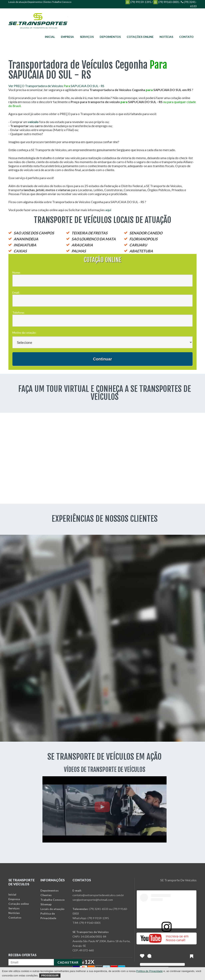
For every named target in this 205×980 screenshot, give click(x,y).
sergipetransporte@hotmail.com (93, 900)
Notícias (166, 37)
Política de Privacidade (150, 971)
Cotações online (140, 37)
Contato (186, 37)
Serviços (87, 37)
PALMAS (79, 251)
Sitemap (46, 904)
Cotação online (19, 904)
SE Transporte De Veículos (178, 880)
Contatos (15, 917)
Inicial (50, 37)
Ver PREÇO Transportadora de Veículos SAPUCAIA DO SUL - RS (56, 86)
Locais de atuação (18, 2)
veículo (33, 122)
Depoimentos (35, 2)
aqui (108, 210)
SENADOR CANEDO (146, 233)
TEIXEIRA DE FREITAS (89, 233)
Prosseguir (50, 975)
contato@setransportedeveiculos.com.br (98, 895)
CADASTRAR (68, 962)
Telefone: (19, 312)
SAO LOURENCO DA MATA (94, 239)
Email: (16, 292)
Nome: (17, 272)
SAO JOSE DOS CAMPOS (34, 233)
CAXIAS (20, 251)
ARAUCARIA (82, 245)
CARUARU (138, 245)
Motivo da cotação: (24, 333)
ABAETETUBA (141, 251)
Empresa (67, 37)
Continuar (102, 359)
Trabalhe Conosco (62, 2)
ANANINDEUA (26, 239)
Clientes (47, 2)
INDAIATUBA (25, 245)
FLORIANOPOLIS (143, 239)
